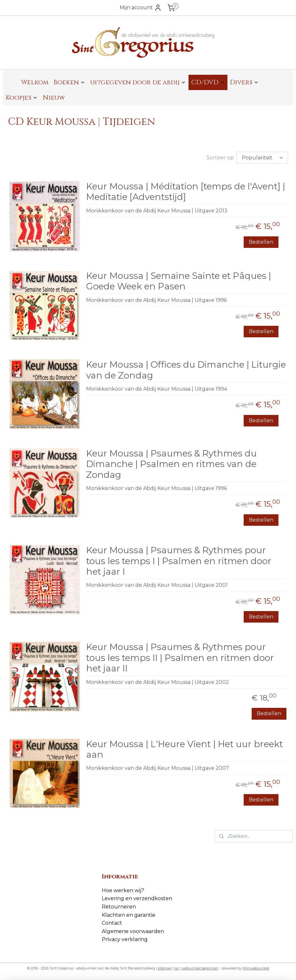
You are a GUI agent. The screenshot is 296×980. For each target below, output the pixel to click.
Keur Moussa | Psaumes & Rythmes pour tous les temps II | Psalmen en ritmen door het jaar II (180, 658)
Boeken (69, 82)
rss (176, 968)
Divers (244, 82)
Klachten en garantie (129, 915)
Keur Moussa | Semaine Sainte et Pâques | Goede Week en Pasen (179, 281)
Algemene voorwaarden (133, 931)
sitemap (165, 968)
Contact (112, 923)
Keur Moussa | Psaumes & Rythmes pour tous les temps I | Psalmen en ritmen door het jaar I (179, 561)
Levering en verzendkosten (137, 898)
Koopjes (22, 98)
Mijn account (141, 8)
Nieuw (54, 98)
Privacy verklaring (125, 939)
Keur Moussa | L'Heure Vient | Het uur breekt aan (185, 749)
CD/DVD (208, 82)
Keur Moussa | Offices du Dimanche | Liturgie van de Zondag (186, 370)
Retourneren (119, 907)
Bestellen (261, 242)
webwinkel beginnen (200, 968)
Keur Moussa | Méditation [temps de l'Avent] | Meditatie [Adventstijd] (186, 192)
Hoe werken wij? (123, 890)
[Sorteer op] (262, 158)
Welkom (35, 82)
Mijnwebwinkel (256, 968)
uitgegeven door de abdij (138, 82)
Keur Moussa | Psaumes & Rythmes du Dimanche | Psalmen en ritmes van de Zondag (171, 464)
